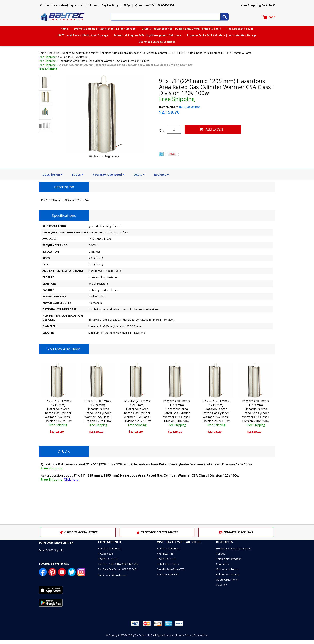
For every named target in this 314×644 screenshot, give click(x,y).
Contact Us (223, 564)
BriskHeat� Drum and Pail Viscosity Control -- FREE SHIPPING (151, 53)
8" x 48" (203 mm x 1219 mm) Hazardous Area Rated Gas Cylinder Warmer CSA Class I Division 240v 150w (256, 413)
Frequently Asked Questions (233, 548)
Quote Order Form (227, 580)
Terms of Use (201, 635)
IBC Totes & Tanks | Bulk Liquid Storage (83, 35)
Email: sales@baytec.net (113, 575)
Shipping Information (229, 559)
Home (93, 5)
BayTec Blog (110, 5)
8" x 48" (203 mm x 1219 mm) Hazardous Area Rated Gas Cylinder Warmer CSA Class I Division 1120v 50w (58, 413)
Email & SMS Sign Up (51, 550)
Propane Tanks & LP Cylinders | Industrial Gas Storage (222, 35)
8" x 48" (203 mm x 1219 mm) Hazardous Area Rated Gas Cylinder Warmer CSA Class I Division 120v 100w (98, 413)
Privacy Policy (184, 635)
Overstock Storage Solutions (157, 42)
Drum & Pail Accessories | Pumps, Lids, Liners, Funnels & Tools (181, 29)
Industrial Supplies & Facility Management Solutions (148, 35)
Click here (71, 479)
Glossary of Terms (227, 569)
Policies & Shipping (227, 574)
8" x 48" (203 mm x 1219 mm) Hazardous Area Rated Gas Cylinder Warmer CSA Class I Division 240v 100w (216, 413)
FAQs (127, 5)
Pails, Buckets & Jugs (240, 29)
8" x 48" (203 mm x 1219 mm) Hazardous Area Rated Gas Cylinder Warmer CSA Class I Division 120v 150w (137, 413)
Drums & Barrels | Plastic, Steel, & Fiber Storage (105, 29)
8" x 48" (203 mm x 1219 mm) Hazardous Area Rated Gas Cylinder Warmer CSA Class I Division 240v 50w (177, 413)
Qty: (162, 130)
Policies (221, 554)
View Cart (222, 585)
